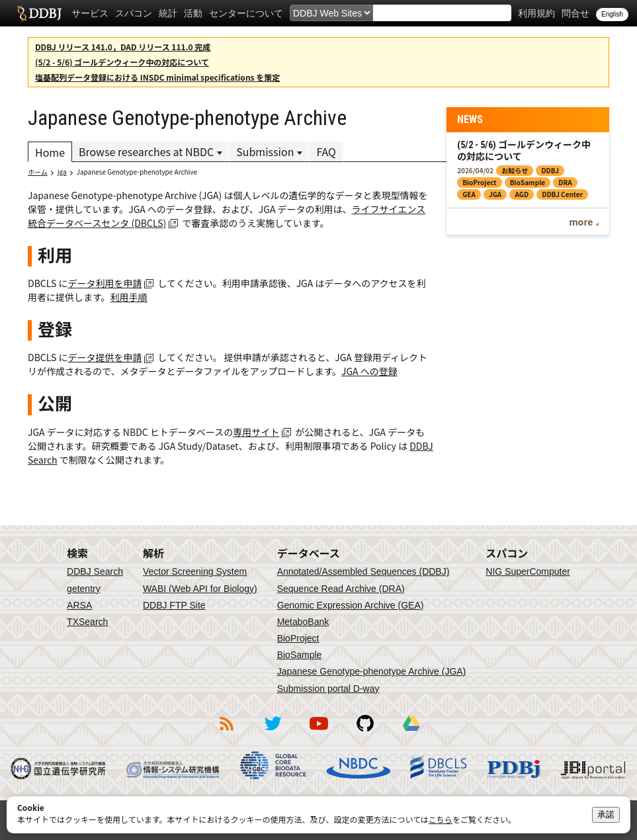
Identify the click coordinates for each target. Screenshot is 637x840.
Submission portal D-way (328, 689)
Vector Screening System (195, 571)
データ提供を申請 (105, 357)
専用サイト (256, 432)
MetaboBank (303, 622)
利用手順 (129, 297)
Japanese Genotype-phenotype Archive (137, 172)
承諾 (606, 815)
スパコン (134, 13)
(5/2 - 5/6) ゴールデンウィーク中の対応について (122, 62)
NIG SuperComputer (528, 571)
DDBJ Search (95, 571)
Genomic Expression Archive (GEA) (351, 605)
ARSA (79, 605)
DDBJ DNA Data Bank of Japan (39, 13)
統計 (168, 13)
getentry (84, 589)
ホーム (38, 172)
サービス (90, 13)
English (612, 14)
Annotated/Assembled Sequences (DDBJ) (363, 571)
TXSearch (87, 622)
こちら (441, 819)
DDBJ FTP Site (174, 605)
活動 (193, 13)
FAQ (326, 151)
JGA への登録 (369, 371)
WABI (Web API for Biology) (200, 589)
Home (50, 152)
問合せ (575, 13)
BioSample (300, 655)
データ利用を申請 (105, 283)
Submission (265, 151)
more (581, 222)
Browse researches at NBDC (146, 151)
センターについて (246, 13)
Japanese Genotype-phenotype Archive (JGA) (372, 671)
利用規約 (536, 13)
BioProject (298, 638)
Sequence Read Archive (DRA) (341, 589)
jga (62, 172)
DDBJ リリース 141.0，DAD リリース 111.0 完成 (123, 47)
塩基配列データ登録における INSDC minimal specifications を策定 (157, 77)
